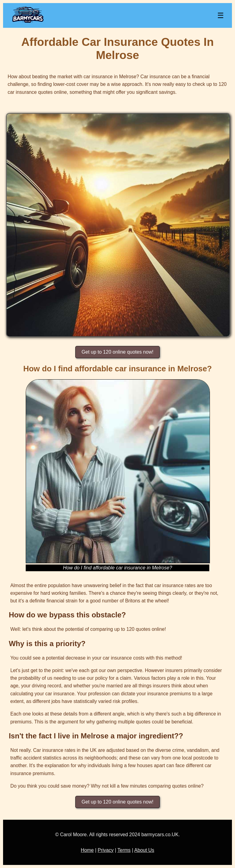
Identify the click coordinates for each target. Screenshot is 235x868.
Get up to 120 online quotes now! (118, 352)
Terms (124, 850)
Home (87, 850)
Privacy (106, 850)
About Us (144, 850)
